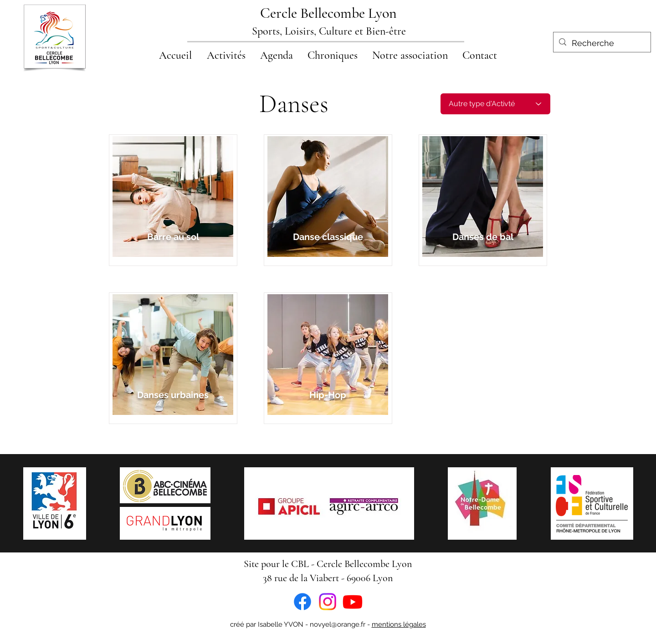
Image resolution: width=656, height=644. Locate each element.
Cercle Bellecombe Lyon (328, 13)
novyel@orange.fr (338, 624)
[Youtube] (353, 602)
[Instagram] (328, 602)
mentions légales (399, 624)
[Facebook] (302, 602)
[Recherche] (602, 43)
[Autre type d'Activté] (495, 104)
